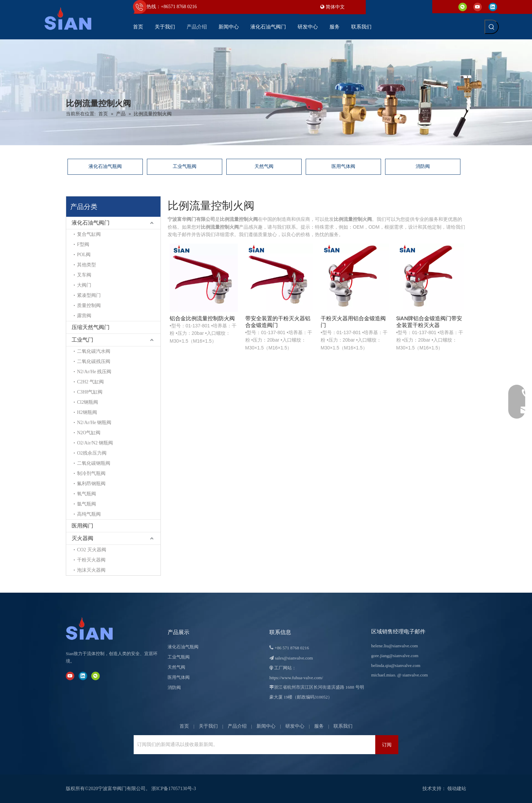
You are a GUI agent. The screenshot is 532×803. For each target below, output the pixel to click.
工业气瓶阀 (185, 166)
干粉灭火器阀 (91, 560)
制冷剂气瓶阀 (91, 473)
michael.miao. (384, 675)
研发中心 (295, 726)
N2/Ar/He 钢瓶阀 (94, 423)
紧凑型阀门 (89, 295)
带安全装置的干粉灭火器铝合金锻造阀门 (278, 322)
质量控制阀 (89, 305)
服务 (319, 726)
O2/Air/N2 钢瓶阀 (95, 443)
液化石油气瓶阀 (105, 166)
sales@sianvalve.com (294, 658)
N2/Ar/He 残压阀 (94, 372)
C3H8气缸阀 (90, 392)
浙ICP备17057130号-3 (174, 789)
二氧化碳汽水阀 (94, 351)
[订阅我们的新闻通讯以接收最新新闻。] (162, 745)
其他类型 (87, 265)
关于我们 (208, 726)
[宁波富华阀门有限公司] (96, 629)
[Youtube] (478, 7)
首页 (184, 726)
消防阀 (423, 166)
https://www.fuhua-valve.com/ (296, 678)
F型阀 (83, 244)
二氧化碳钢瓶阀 (94, 463)
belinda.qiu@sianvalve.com (396, 665)
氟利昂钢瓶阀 (91, 484)
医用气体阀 (343, 166)
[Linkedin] (493, 7)
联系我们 (343, 726)
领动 (452, 789)
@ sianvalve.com (413, 675)
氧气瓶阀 (87, 494)
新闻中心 (266, 726)
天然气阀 (264, 166)
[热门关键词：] (492, 27)
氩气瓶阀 (87, 504)
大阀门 (84, 285)
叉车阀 (84, 275)
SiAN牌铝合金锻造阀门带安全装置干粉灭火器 (429, 322)
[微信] (463, 7)
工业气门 (82, 340)
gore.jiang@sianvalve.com (395, 656)
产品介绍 (237, 726)
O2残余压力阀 (92, 453)
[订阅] (387, 745)
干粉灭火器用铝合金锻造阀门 (353, 322)
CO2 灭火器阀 (92, 550)
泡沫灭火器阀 (91, 570)
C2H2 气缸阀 (90, 382)
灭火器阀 (82, 538)
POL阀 (84, 255)
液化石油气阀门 (91, 223)
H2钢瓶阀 (87, 412)
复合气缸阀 (89, 234)
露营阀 (84, 316)
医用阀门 (82, 526)
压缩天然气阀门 (91, 327)
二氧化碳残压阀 (94, 361)
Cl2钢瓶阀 (88, 402)
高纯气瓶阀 (89, 514)
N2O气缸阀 (89, 433)
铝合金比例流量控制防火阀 (202, 319)
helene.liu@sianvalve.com (395, 646)
